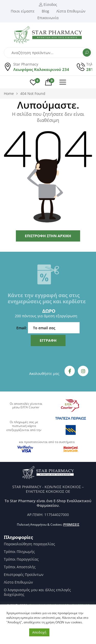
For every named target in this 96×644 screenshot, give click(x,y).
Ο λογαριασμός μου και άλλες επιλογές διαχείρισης (37, 592)
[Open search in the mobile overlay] (48, 53)
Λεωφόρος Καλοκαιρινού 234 (41, 69)
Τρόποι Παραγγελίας (21, 559)
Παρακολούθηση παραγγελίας (29, 544)
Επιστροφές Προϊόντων (24, 575)
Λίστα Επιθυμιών (18, 582)
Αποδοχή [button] (39, 632)
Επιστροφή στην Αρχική (48, 236)
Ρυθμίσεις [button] (71, 525)
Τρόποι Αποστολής (20, 567)
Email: (48, 328)
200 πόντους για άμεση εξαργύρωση (46, 316)
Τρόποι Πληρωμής (19, 552)
